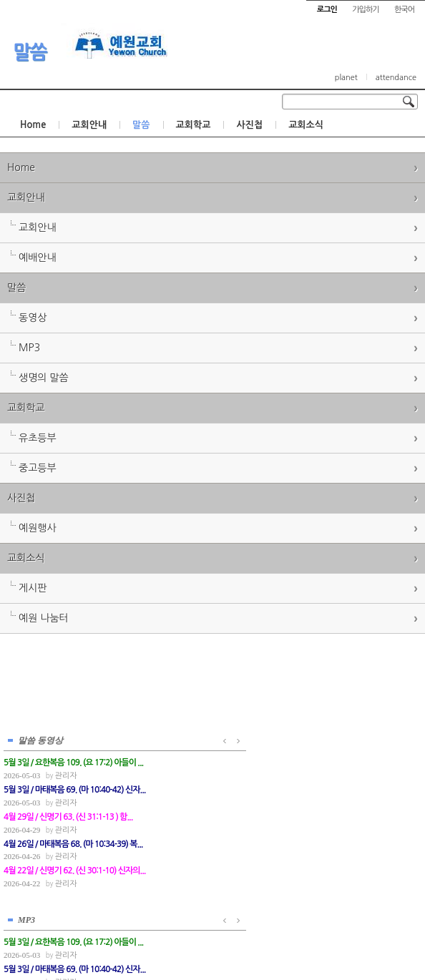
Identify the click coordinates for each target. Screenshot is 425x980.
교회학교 (194, 125)
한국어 (404, 10)
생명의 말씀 (44, 378)
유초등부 (38, 438)
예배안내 (38, 258)
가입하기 (365, 10)
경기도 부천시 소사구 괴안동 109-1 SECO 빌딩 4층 (237, 939)
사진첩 (249, 125)
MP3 (29, 348)
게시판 (33, 588)
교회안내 (89, 125)
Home (33, 125)
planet (346, 78)
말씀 (30, 52)
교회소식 (306, 125)
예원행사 (38, 528)
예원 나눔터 (44, 618)
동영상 (33, 318)
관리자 (65, 773)
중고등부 (38, 468)
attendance (396, 78)
